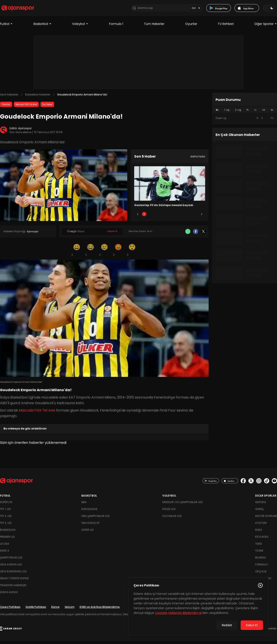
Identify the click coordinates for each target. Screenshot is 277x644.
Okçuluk (261, 574)
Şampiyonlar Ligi (11, 561)
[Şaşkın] (132, 253)
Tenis (259, 547)
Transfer (6, 107)
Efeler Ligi (169, 512)
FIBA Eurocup (90, 526)
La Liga (5, 547)
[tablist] (245, 113)
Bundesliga (8, 533)
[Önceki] (138, 217)
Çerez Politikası (10, 610)
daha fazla (198, 159)
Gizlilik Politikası (36, 610)
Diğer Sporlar (266, 27)
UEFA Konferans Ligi (13, 574)
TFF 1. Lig (5, 512)
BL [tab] (272, 113)
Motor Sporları (266, 519)
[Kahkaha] (90, 253)
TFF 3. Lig (6, 526)
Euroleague (89, 512)
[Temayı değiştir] (271, 10)
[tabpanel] (245, 121)
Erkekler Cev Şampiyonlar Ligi (182, 505)
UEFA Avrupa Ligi (11, 567)
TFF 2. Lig (6, 519)
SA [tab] (264, 113)
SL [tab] (217, 113)
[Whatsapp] (188, 234)
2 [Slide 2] (157, 217)
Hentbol (261, 505)
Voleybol (80, 27)
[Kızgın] (118, 253)
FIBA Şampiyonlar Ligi (96, 519)
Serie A (5, 554)
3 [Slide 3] (170, 217)
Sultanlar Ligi (172, 519)
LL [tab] (256, 113)
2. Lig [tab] (238, 113)
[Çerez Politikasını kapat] (260, 585)
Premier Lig (7, 540)
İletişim (70, 610)
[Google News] (92, 234)
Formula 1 (116, 27)
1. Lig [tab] (227, 113)
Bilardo (260, 561)
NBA (84, 505)
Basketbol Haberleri (38, 98)
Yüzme (259, 554)
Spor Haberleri (9, 98)
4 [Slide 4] (182, 217)
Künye (55, 610)
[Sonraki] (202, 217)
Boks (259, 533)
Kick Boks (262, 540)
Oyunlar (191, 27)
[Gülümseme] (77, 253)
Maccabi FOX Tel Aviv (26, 107)
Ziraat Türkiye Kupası (14, 581)
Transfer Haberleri (13, 588)
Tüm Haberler (154, 27)
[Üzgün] (104, 253)
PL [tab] (248, 113)
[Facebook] (196, 234)
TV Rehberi (226, 27)
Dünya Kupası (9, 595)
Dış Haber (47, 107)
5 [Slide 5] (195, 217)
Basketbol (43, 27)
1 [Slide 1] (144, 217)
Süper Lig (6, 505)
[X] (203, 234)
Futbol (6, 27)
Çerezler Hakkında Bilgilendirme (178, 613)
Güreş (259, 512)
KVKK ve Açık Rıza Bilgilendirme (100, 610)
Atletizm (261, 526)
